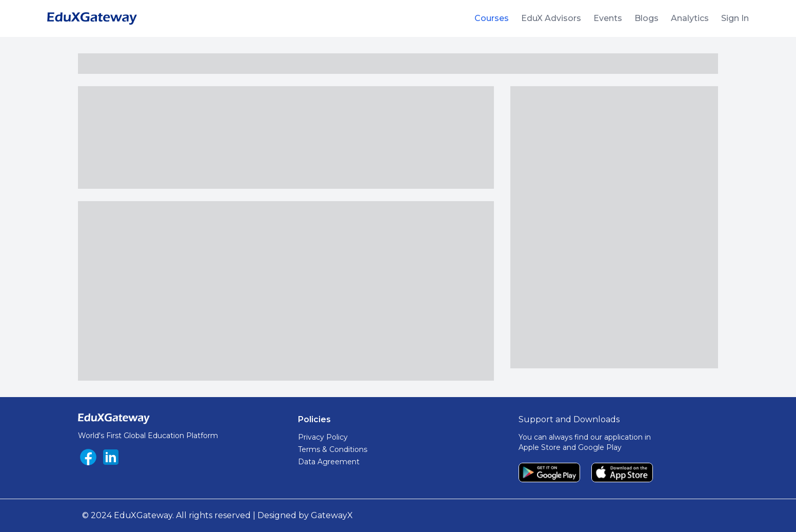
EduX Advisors (551, 18)
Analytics (690, 18)
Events (608, 18)
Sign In (735, 18)
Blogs (646, 18)
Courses (492, 18)
